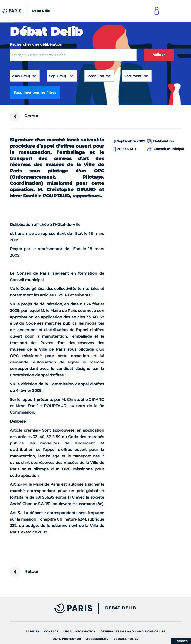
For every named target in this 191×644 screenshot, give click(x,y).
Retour (24, 116)
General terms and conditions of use (133, 631)
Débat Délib (120, 608)
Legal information (79, 631)
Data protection (67, 639)
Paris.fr (32, 631)
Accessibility (97, 639)
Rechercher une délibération (36, 44)
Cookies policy (126, 639)
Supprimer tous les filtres (35, 92)
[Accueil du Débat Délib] (27, 11)
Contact (51, 631)
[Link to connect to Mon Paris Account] (157, 11)
